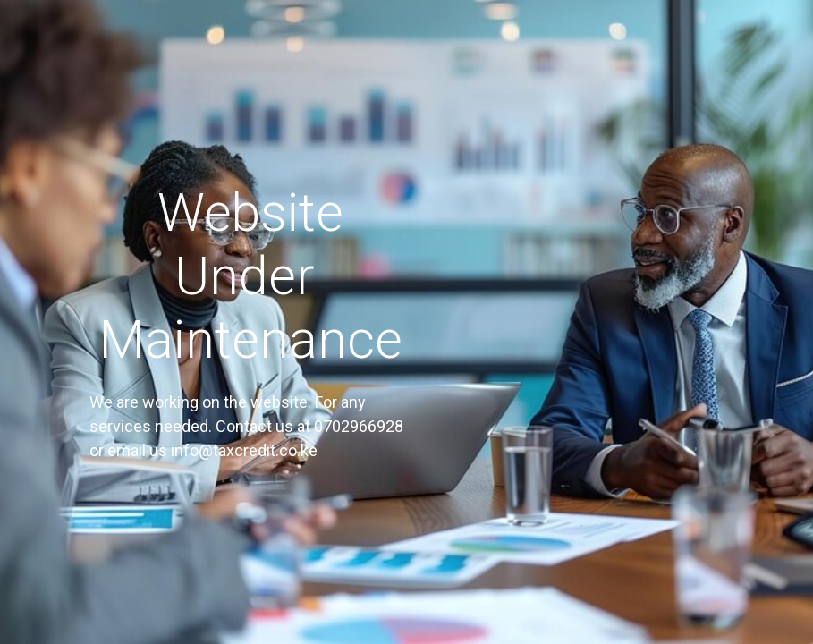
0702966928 (359, 426)
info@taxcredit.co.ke (244, 450)
